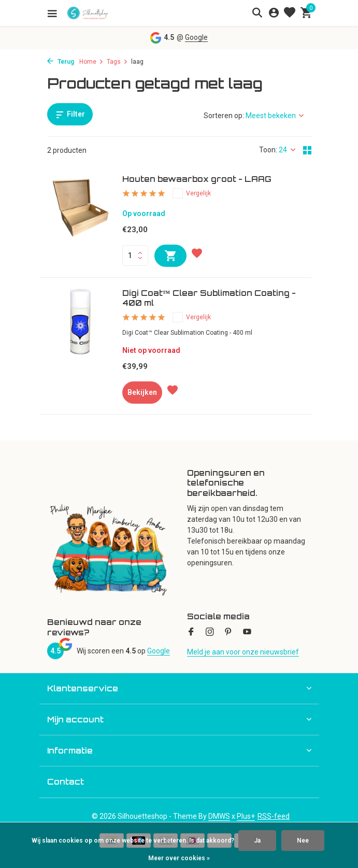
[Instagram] (210, 633)
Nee (303, 841)
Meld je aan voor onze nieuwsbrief (243, 652)
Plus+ (246, 816)
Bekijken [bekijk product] (142, 392)
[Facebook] (191, 633)
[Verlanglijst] (290, 13)
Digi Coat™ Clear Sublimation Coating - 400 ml (209, 298)
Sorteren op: (224, 116)
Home (91, 62)
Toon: (268, 150)
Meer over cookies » (179, 858)
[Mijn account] (274, 13)
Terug (61, 62)
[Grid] (307, 150)
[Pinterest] (228, 633)
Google (196, 37)
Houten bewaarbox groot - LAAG (197, 179)
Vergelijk (192, 193)
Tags (117, 62)
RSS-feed (274, 816)
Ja (257, 841)
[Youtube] (247, 633)
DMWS (219, 816)
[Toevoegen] (170, 256)
